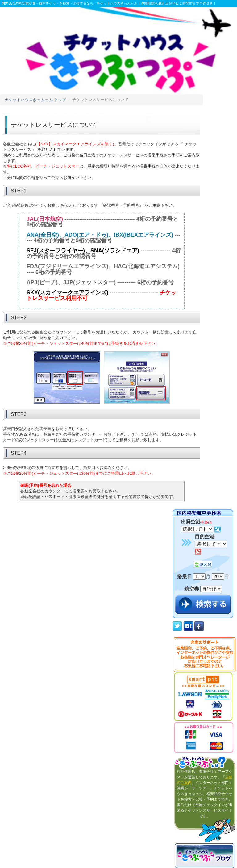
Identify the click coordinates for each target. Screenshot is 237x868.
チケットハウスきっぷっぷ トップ (35, 100)
